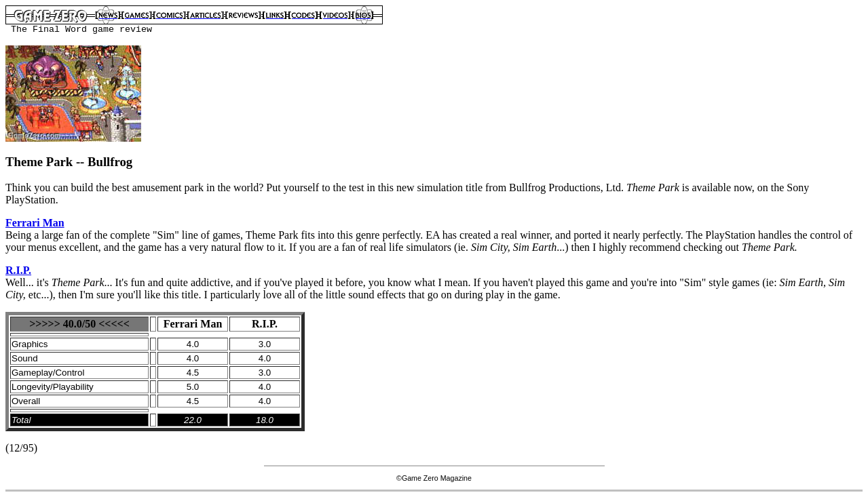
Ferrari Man (35, 223)
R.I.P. (18, 270)
